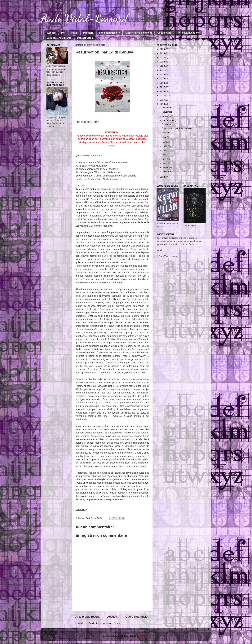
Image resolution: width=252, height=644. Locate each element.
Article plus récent (87, 617)
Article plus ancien (137, 617)
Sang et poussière (109, 33)
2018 (163, 83)
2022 (163, 66)
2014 (163, 100)
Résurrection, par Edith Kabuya (177, 128)
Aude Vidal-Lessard (84, 18)
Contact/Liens (85, 38)
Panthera (88, 33)
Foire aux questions (188, 33)
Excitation (167, 124)
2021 (163, 70)
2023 (163, 62)
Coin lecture (164, 33)
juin (164, 151)
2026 (163, 49)
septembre (168, 120)
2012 (163, 177)
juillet (165, 146)
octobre (166, 116)
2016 (163, 91)
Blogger (143, 636)
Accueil (51, 33)
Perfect (165, 133)
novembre (168, 112)
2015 (163, 96)
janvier (166, 172)
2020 (163, 74)
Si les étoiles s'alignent (139, 33)
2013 (163, 104)
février (166, 167)
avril (165, 159)
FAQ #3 (166, 137)
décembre (168, 108)
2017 (163, 87)
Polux (74, 33)
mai (165, 155)
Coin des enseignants (59, 38)
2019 (163, 79)
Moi (63, 33)
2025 (163, 53)
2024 (163, 58)
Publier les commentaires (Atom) (105, 623)
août (165, 142)
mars (165, 163)
